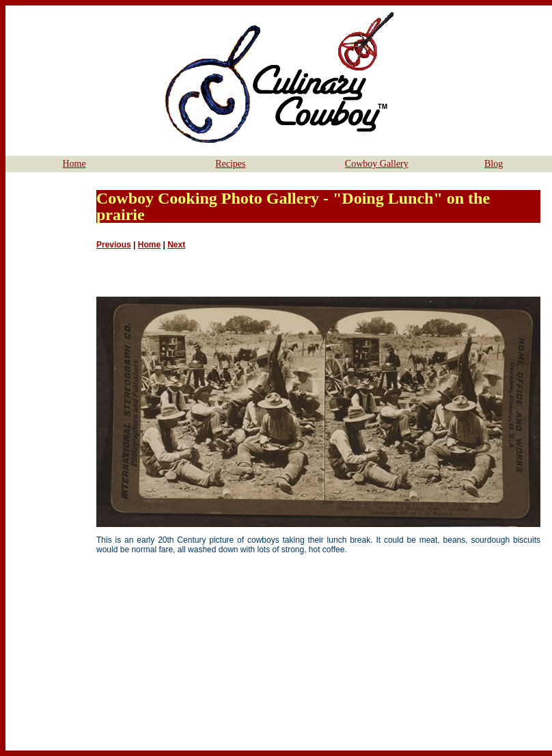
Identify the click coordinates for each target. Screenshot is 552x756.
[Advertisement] (49, 379)
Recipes (230, 164)
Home (74, 164)
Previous (114, 245)
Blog (494, 164)
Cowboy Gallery (377, 164)
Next (176, 245)
